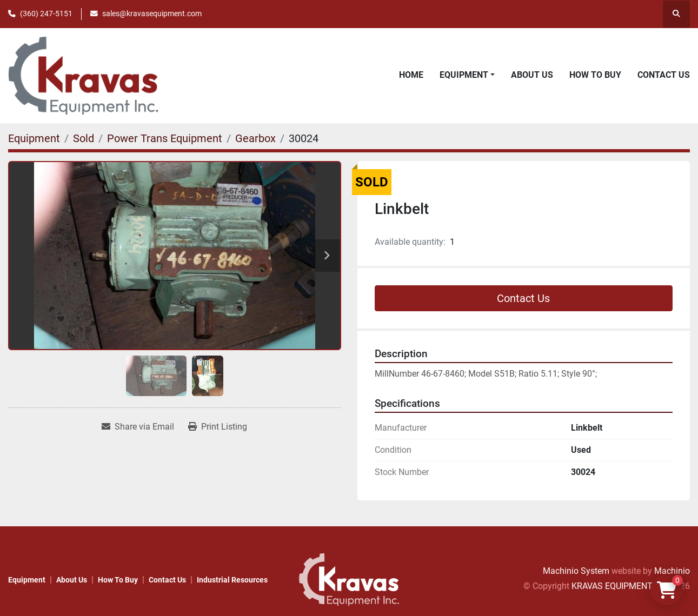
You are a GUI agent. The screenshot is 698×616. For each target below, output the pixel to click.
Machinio (672, 571)
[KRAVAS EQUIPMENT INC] (349, 579)
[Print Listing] (218, 427)
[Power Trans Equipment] (165, 138)
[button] (467, 75)
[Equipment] (34, 138)
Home (411, 75)
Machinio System (576, 571)
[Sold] (84, 138)
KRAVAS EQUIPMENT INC (620, 586)
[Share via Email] (138, 427)
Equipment (464, 75)
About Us (532, 75)
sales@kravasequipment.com (152, 14)
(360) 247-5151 (46, 14)
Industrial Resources (232, 580)
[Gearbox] (255, 138)
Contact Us (664, 75)
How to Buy (595, 75)
